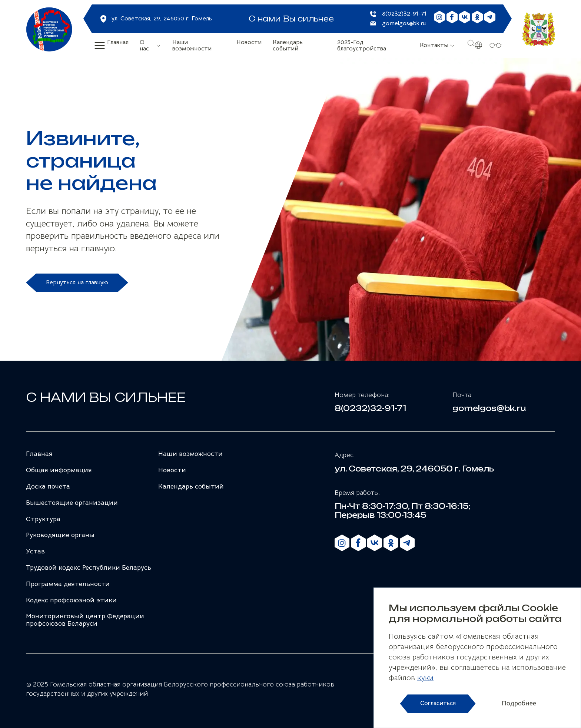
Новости (249, 43)
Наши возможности (192, 46)
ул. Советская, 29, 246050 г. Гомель (162, 19)
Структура (43, 519)
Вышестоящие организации (72, 503)
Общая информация (59, 470)
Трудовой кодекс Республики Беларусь (89, 567)
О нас (144, 46)
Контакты (434, 45)
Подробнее (519, 704)
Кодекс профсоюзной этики (71, 600)
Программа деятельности (68, 584)
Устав (35, 551)
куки (425, 678)
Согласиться (438, 703)
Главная (118, 43)
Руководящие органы (60, 535)
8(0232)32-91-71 (404, 14)
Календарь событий (288, 46)
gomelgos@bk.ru (404, 24)
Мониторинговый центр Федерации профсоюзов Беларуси (85, 620)
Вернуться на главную (77, 282)
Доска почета (48, 486)
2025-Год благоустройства (362, 46)
